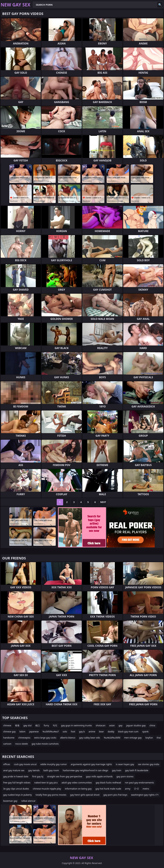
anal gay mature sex (14, 770)
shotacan (101, 725)
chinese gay (9, 732)
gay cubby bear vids (90, 738)
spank (145, 732)
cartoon (7, 744)
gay (120, 725)
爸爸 (17, 725)
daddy (111, 732)
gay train (117, 770)
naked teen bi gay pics (46, 783)
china (152, 725)
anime (92, 732)
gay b (82, 732)
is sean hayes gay (125, 764)
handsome (9, 738)
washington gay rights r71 (145, 795)
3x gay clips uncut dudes (16, 789)
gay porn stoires (125, 776)
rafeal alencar (28, 801)
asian (112, 725)
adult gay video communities (77, 783)
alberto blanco (68, 738)
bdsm (22, 732)
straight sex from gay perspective (65, 776)
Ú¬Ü (136, 789)
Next (103, 502)
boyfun (149, 738)
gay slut (27, 725)
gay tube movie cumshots (45, 744)
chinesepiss (24, 738)
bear (101, 732)
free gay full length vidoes (17, 783)
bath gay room (51, 770)
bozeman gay (10, 801)
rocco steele (22, 744)
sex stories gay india (149, 764)
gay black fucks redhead (108, 783)
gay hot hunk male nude (108, 789)
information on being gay (78, 789)
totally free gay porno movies (51, 795)
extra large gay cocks (45, 738)
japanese (34, 732)
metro (146, 789)
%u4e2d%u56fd (112, 738)
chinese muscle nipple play (47, 789)
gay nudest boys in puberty (17, 795)
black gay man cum (128, 732)
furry (46, 725)
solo (65, 732)
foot (73, 732)
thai (159, 738)
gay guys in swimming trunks (77, 725)
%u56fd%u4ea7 (51, 732)
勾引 (55, 725)
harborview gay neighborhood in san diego (85, 770)
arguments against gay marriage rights (91, 764)
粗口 (38, 725)
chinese (7, 725)
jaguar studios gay (136, 725)
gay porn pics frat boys (115, 795)
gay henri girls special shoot (85, 795)
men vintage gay (133, 738)
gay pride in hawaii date (16, 776)
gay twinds (34, 770)
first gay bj (38, 776)
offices (7, 764)
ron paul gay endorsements (139, 783)
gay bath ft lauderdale (137, 770)
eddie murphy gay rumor (54, 764)
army (128, 789)
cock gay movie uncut (25, 764)
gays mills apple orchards (99, 776)
